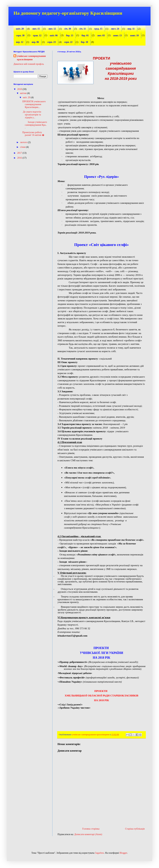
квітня (23, 93)
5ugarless (99, 853)
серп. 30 (20, 36)
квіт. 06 (54, 36)
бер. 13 (70, 36)
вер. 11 (131, 29)
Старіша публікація (135, 829)
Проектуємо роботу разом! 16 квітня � (33, 134)
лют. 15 (36, 29)
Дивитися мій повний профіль (29, 64)
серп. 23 (52, 42)
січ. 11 (83, 29)
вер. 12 (20, 42)
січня (23, 147)
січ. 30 (68, 29)
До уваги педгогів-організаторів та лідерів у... (32, 115)
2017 (20, 153)
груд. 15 (98, 29)
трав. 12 (37, 36)
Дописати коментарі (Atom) (88, 834)
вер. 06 (35, 42)
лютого (24, 142)
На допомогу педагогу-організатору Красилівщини (68, 13)
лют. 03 (101, 36)
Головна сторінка (91, 829)
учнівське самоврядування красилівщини (31, 58)
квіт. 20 (20, 29)
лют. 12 (52, 29)
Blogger (123, 853)
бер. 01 (85, 36)
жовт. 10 (134, 36)
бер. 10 (84, 42)
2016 (20, 158)
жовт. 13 (117, 36)
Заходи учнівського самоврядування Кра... (35, 125)
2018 (20, 89)
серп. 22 (68, 42)
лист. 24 (115, 29)
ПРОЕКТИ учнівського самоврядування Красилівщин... (34, 104)
